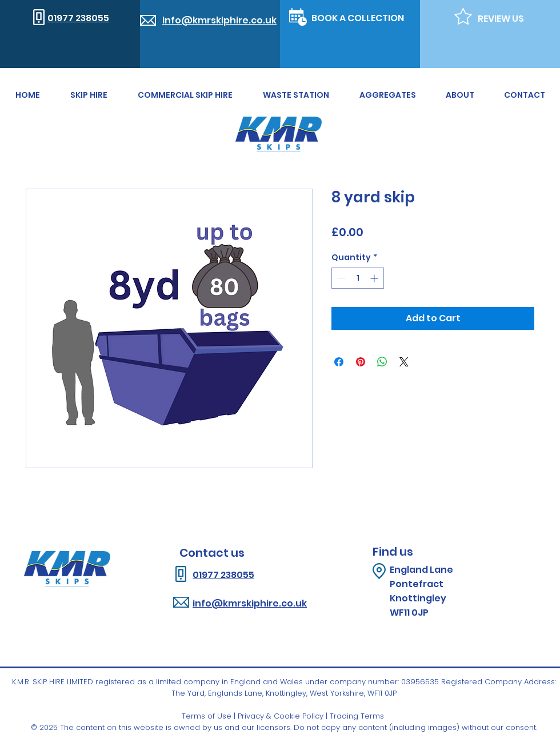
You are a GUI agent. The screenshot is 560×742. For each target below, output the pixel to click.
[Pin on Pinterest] (361, 362)
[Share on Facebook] (339, 362)
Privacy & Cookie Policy (281, 716)
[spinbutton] (358, 278)
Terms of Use (207, 716)
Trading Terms (357, 716)
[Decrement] (340, 278)
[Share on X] (404, 362)
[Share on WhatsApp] (382, 362)
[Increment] (375, 278)
